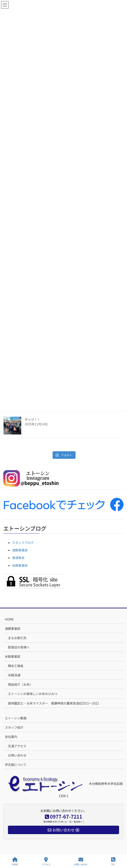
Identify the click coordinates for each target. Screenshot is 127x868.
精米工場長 (16, 666)
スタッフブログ (23, 543)
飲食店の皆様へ (19, 647)
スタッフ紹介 (14, 727)
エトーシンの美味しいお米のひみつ (33, 694)
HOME (9, 619)
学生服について (16, 765)
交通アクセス (17, 746)
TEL (113, 861)
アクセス (46, 861)
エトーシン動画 (16, 718)
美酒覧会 (18, 558)
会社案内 (11, 737)
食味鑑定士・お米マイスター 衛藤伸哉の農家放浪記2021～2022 (53, 703)
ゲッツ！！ (32, 419)
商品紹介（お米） (20, 684)
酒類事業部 (20, 550)
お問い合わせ (17, 755)
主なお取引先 (17, 638)
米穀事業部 (20, 565)
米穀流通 (14, 675)
